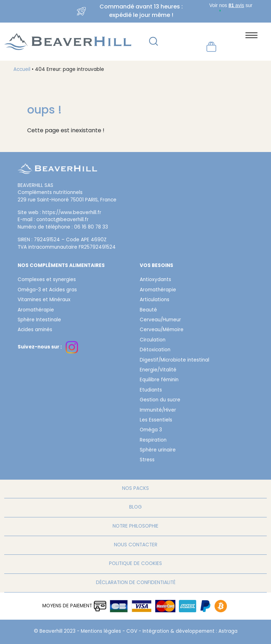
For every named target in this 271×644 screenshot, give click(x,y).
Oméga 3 (151, 430)
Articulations (155, 300)
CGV (132, 632)
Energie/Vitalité (158, 370)
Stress (147, 460)
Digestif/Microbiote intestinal (174, 360)
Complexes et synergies (47, 280)
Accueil (22, 70)
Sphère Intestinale (39, 320)
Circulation (153, 340)
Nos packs (135, 489)
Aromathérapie (36, 310)
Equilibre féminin (159, 380)
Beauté (148, 310)
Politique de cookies (135, 564)
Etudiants (151, 390)
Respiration (153, 441)
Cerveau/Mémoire (162, 330)
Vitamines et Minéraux (44, 300)
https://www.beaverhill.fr (72, 213)
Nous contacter (136, 545)
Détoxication (155, 350)
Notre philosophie (135, 527)
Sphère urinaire (158, 450)
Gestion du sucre (160, 400)
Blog (135, 508)
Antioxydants (155, 280)
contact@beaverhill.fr (62, 220)
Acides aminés (35, 330)
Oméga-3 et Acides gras (47, 290)
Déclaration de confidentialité (136, 583)
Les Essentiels (156, 420)
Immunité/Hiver (158, 411)
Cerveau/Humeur (160, 320)
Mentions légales (101, 632)
